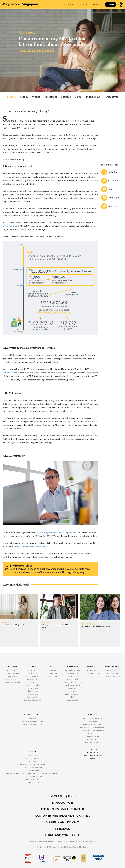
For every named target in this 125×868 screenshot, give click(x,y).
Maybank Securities (72, 679)
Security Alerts (33, 755)
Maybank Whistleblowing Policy (92, 730)
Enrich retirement (11, 226)
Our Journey (92, 721)
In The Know (93, 97)
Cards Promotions (33, 676)
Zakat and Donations (112, 676)
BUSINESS (97, 4)
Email (107, 189)
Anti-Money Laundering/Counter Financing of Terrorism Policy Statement (33, 773)
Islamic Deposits (112, 670)
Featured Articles (33, 779)
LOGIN (111, 4)
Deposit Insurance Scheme (33, 776)
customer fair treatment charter (62, 815)
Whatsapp (110, 198)
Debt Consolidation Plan (33, 700)
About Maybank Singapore (92, 718)
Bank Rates (33, 761)
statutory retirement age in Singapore (57, 532)
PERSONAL (69, 4)
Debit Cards (33, 673)
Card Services (33, 694)
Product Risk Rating (72, 700)
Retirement (51, 97)
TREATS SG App (33, 688)
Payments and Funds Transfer (33, 721)
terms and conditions (62, 835)
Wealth (36, 97)
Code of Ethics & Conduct (92, 724)
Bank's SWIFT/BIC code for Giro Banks (33, 764)
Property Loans (53, 676)
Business (66, 97)
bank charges (62, 802)
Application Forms (33, 758)
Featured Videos (33, 782)
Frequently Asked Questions (33, 767)
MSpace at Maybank (92, 736)
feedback (63, 828)
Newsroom (92, 733)
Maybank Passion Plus (13, 682)
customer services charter (62, 809)
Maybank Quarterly (92, 739)
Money (24, 97)
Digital (78, 97)
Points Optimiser (33, 691)
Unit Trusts (72, 691)
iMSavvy (12, 97)
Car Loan (53, 670)
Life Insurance (92, 670)
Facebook (110, 181)
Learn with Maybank (92, 742)
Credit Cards (33, 670)
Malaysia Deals (33, 679)
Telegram (109, 206)
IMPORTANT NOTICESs (92, 755)
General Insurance (92, 673)
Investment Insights (72, 670)
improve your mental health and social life (31, 546)
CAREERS (92, 758)
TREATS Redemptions (33, 685)
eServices (33, 718)
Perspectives (111, 97)
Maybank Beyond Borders (33, 724)
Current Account (13, 673)
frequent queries (63, 796)
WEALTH (83, 4)
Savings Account (13, 670)
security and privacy (62, 822)
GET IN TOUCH (92, 752)
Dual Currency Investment (72, 682)
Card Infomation (33, 697)
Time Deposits (13, 676)
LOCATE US (92, 749)
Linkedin (109, 172)
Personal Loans (53, 673)
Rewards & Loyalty (33, 682)
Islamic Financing (112, 673)
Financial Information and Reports (92, 727)
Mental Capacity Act (33, 770)
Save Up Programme (13, 679)
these (54, 152)
